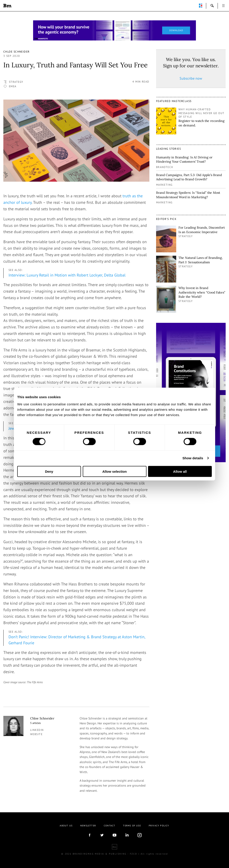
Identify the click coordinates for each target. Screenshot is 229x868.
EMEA (13, 86)
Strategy (16, 82)
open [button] (223, 6)
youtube (114, 835)
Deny (49, 471)
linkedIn (127, 835)
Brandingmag (7, 6)
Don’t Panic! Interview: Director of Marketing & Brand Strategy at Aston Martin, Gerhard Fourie (77, 640)
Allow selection (114, 471)
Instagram (140, 835)
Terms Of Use (132, 826)
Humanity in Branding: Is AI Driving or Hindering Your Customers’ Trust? (184, 160)
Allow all (180, 471)
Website (36, 734)
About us (66, 826)
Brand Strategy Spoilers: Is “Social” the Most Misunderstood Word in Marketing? (188, 195)
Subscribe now (191, 78)
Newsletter (88, 826)
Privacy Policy (159, 826)
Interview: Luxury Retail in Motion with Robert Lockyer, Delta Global (67, 275)
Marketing (164, 185)
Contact (109, 826)
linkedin (37, 730)
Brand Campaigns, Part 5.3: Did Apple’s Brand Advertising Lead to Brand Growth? (189, 177)
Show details (193, 458)
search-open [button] (212, 6)
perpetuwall (201, 6)
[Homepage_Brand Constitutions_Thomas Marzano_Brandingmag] (114, 30)
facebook (89, 835)
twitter (102, 835)
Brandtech (165, 167)
